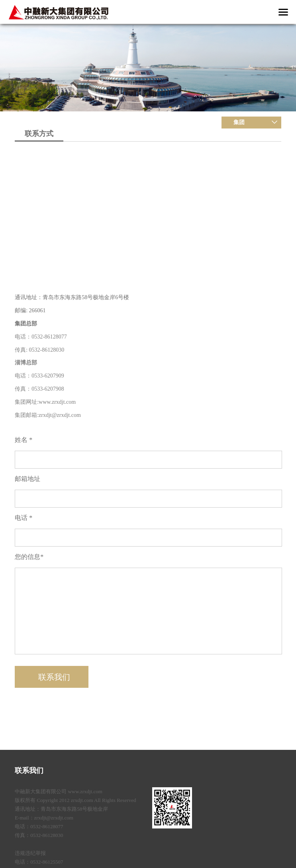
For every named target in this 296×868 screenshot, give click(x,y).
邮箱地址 (27, 479)
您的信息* (29, 557)
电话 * (24, 518)
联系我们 (29, 771)
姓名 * (24, 440)
